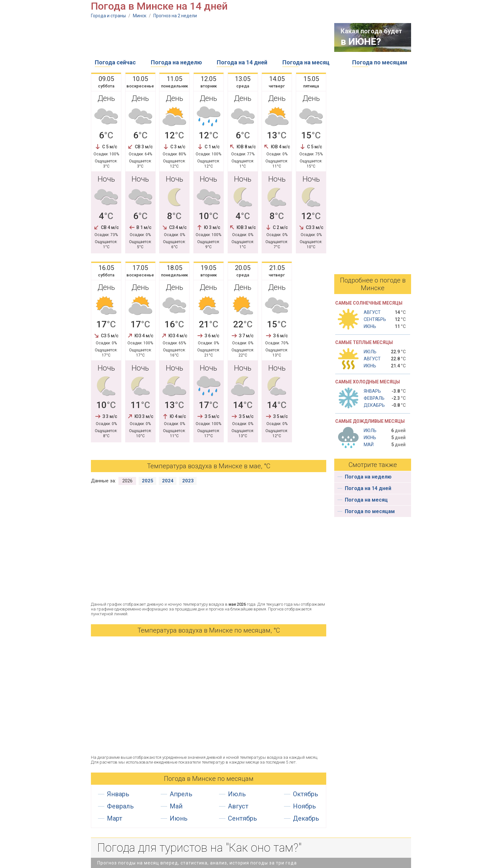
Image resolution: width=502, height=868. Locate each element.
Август (238, 806)
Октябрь (306, 794)
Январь (118, 794)
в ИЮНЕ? (361, 41)
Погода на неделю (176, 62)
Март (115, 818)
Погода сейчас (115, 62)
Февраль (120, 806)
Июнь (179, 818)
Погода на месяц (306, 62)
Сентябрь (243, 818)
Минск (140, 16)
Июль (237, 794)
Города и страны (108, 16)
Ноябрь (304, 806)
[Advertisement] (207, 37)
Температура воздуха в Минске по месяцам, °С (209, 630)
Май (176, 806)
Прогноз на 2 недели (175, 16)
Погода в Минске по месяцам (209, 779)
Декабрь (306, 818)
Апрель (181, 794)
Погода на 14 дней (242, 62)
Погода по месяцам (380, 62)
